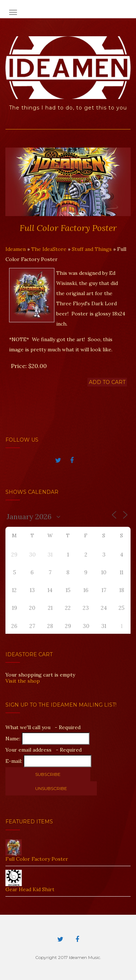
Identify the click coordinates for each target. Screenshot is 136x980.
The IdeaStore (49, 249)
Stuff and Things (92, 249)
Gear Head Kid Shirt (30, 889)
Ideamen (16, 249)
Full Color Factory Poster (37, 859)
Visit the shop (23, 681)
